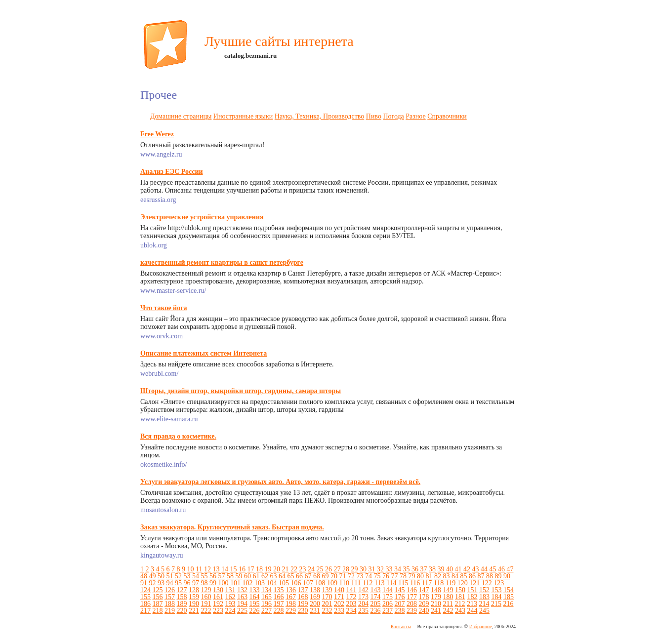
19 (268, 569)
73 (360, 576)
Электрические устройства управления (202, 217)
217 (145, 611)
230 (303, 611)
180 (448, 597)
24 (311, 569)
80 (420, 576)
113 (379, 583)
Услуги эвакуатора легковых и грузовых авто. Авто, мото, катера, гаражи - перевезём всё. (280, 482)
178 (424, 597)
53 (187, 576)
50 (161, 576)
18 (259, 569)
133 (255, 590)
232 (327, 611)
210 (436, 604)
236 (376, 611)
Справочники (447, 116)
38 (432, 569)
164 (255, 597)
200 (315, 604)
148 (436, 590)
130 (218, 590)
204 (363, 604)
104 (272, 583)
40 (450, 569)
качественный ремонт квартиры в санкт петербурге (222, 262)
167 (291, 597)
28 (346, 569)
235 (363, 611)
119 (451, 583)
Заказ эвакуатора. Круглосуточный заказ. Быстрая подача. (232, 527)
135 (279, 590)
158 (182, 597)
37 (423, 569)
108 (320, 583)
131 (230, 590)
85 (464, 576)
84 (455, 576)
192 (218, 604)
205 (376, 604)
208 (412, 604)
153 (497, 590)
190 (194, 604)
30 (363, 569)
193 (230, 604)
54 (196, 576)
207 (400, 604)
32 (380, 569)
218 (158, 611)
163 (242, 597)
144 (388, 590)
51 (170, 576)
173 (363, 597)
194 (242, 604)
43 (475, 569)
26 (328, 569)
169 (315, 597)
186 (145, 604)
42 (467, 569)
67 (308, 576)
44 (484, 569)
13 (216, 569)
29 (354, 569)
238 (400, 611)
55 (205, 576)
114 (391, 583)
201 (327, 604)
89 (498, 576)
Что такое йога (164, 308)
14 (225, 569)
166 (279, 597)
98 (205, 583)
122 (487, 583)
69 (326, 576)
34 (398, 569)
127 (182, 590)
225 (242, 611)
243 (460, 611)
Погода (393, 116)
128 (194, 590)
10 (191, 569)
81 (429, 576)
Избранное (481, 626)
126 (170, 590)
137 (303, 590)
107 (308, 583)
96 (187, 583)
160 (206, 597)
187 (158, 604)
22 (294, 569)
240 (424, 611)
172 (351, 597)
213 (472, 604)
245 (484, 611)
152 (484, 590)
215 (496, 604)
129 (206, 590)
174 (376, 597)
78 (403, 576)
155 (145, 597)
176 (400, 597)
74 (369, 576)
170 (327, 597)
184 (497, 597)
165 (266, 597)
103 (260, 583)
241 (436, 611)
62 (265, 576)
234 (351, 611)
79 (412, 576)
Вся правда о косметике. (178, 436)
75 (377, 576)
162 (230, 597)
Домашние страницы (181, 116)
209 (424, 604)
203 (351, 604)
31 (371, 569)
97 (196, 583)
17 (250, 569)
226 (255, 611)
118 (439, 583)
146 (412, 590)
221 (194, 611)
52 (178, 576)
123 (499, 583)
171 (339, 597)
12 (207, 569)
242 (448, 611)
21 (285, 569)
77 (395, 576)
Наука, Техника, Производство (319, 116)
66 (299, 576)
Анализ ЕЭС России (172, 172)
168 (303, 597)
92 (153, 583)
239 (412, 611)
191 (206, 604)
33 (389, 569)
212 (460, 604)
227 (266, 611)
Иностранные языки (243, 116)
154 (509, 590)
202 (339, 604)
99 (213, 583)
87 (481, 576)
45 (492, 569)
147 (424, 590)
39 (441, 569)
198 (291, 604)
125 (158, 590)
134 (266, 590)
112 (368, 583)
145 (400, 590)
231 (315, 611)
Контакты (401, 626)
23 (302, 569)
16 (242, 569)
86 (472, 576)
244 (472, 611)
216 (508, 604)
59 (239, 576)
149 (448, 590)
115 (403, 583)
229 (291, 611)
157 (170, 597)
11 (199, 569)
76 (386, 576)
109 (332, 583)
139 (327, 590)
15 (233, 569)
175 (388, 597)
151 (472, 590)
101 (235, 583)
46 (501, 569)
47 (510, 569)
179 (436, 597)
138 (315, 590)
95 (178, 583)
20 (277, 569)
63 (274, 576)
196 (266, 604)
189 (182, 604)
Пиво (374, 116)
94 (170, 583)
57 (222, 576)
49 (153, 576)
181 (460, 597)
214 (484, 604)
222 (206, 611)
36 (415, 569)
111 (356, 583)
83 (447, 576)
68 (317, 576)
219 (170, 611)
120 (463, 583)
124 (145, 590)
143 (376, 590)
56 (213, 576)
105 (284, 583)
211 (448, 604)
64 (282, 576)
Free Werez (157, 134)
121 (474, 583)
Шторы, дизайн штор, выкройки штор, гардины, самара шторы (241, 391)
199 (303, 604)
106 (296, 583)
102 (248, 583)
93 (161, 583)
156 (158, 597)
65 (291, 576)
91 (144, 583)
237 (388, 611)
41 (458, 569)
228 (279, 611)
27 (337, 569)
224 (230, 611)
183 (484, 597)
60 (247, 576)
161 (218, 597)
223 (218, 611)
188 (170, 604)
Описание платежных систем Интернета (204, 353)
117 (427, 583)
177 (412, 597)
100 (224, 583)
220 (182, 611)
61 (256, 576)
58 (230, 576)
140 (339, 590)
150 (460, 590)
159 (194, 597)
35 (406, 569)
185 (509, 597)
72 (351, 576)
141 (351, 590)
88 (490, 576)
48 (144, 576)
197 (279, 604)
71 (343, 576)
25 (320, 569)
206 (388, 604)
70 (334, 576)
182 (472, 597)
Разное (415, 116)
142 (363, 590)
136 (291, 590)
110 (344, 583)
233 (339, 611)
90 (507, 576)
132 (242, 590)
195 (255, 604)
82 (438, 576)
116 (415, 583)
